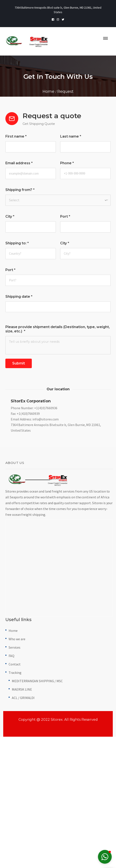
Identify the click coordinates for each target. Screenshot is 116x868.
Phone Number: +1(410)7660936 (34, 515)
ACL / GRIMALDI (23, 804)
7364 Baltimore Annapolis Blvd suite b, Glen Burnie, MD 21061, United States (56, 534)
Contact (15, 771)
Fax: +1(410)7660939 (25, 520)
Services (14, 754)
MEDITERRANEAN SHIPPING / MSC (37, 788)
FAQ (11, 763)
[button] (105, 857)
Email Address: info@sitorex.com (35, 526)
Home (13, 737)
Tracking (15, 779)
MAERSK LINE (22, 796)
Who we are (17, 746)
